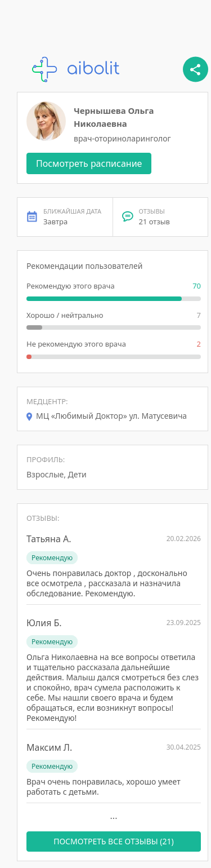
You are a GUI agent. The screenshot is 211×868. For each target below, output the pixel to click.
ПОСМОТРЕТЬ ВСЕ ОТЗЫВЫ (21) (114, 841)
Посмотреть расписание (89, 163)
